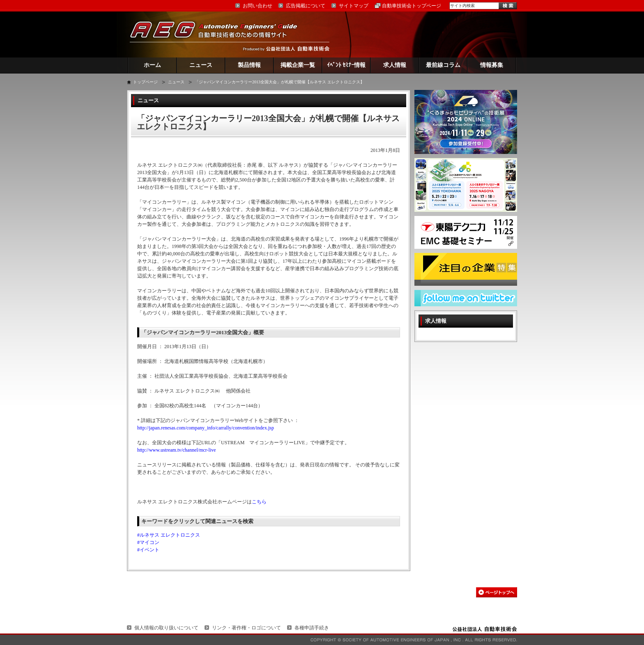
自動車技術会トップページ (412, 6)
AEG (219, 34)
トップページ (145, 82)
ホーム (152, 65)
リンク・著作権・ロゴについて (246, 628)
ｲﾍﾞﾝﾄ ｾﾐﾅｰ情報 (346, 65)
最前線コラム (443, 65)
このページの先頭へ (497, 592)
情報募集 (492, 65)
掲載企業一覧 (298, 65)
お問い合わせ (258, 6)
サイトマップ (354, 6)
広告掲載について (306, 6)
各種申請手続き (312, 628)
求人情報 (395, 65)
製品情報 (249, 65)
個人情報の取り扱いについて (166, 628)
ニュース (201, 65)
